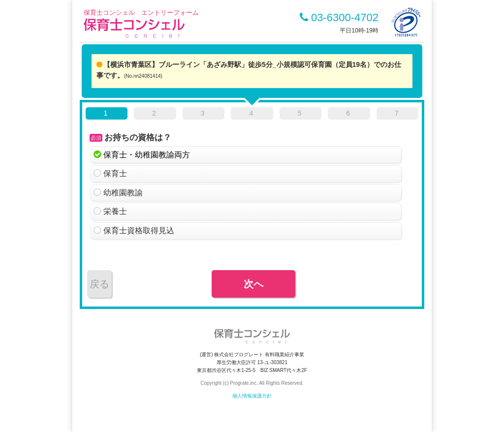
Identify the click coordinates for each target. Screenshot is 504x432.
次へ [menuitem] (253, 284)
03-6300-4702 (339, 17)
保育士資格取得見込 (139, 231)
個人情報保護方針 (252, 396)
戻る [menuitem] (99, 284)
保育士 (115, 173)
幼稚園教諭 (123, 193)
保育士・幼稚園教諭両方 (147, 155)
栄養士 (115, 211)
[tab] (107, 115)
